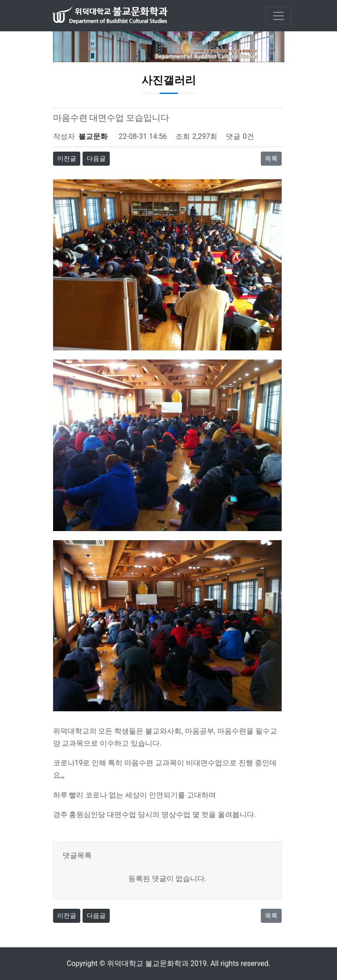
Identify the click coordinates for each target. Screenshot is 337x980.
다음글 (96, 158)
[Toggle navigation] (278, 16)
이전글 (67, 158)
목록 (271, 158)
